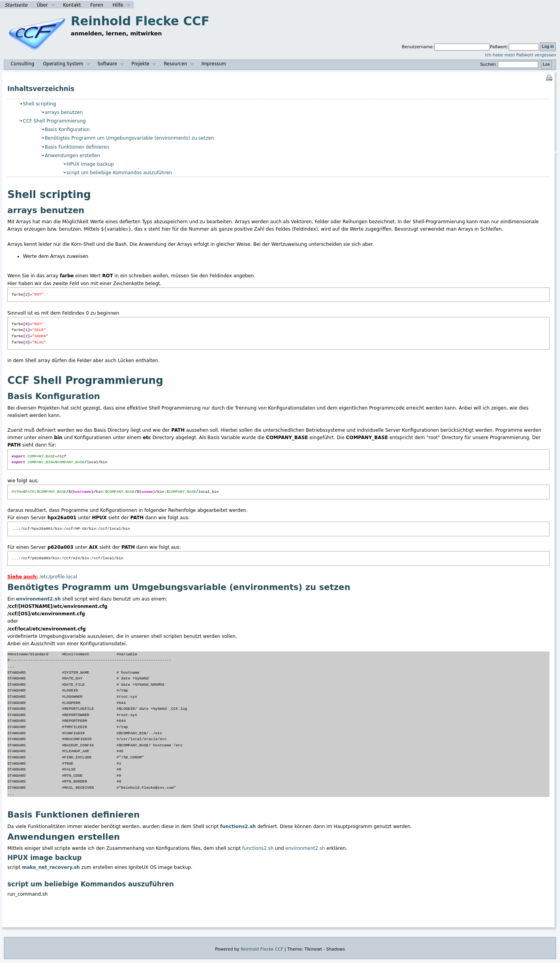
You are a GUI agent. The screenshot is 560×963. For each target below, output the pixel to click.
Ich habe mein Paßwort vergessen (521, 55)
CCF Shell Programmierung (54, 121)
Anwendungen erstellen (72, 156)
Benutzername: (418, 47)
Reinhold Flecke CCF (140, 21)
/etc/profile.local (58, 577)
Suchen (510, 64)
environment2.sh (38, 599)
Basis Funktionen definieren (77, 147)
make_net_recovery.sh (51, 867)
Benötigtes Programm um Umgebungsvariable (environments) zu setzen (129, 138)
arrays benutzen (64, 112)
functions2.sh (238, 826)
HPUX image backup (90, 164)
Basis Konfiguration (67, 130)
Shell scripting (39, 104)
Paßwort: (499, 47)
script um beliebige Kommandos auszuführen (119, 173)
